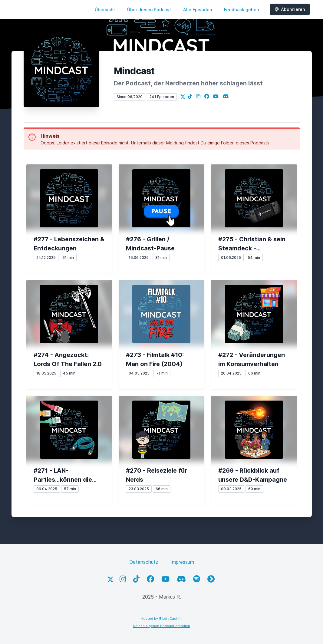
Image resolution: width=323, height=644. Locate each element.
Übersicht (105, 10)
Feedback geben (241, 10)
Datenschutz (144, 562)
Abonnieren (290, 9)
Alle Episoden (198, 10)
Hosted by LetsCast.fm (161, 619)
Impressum (182, 562)
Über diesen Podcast (149, 10)
